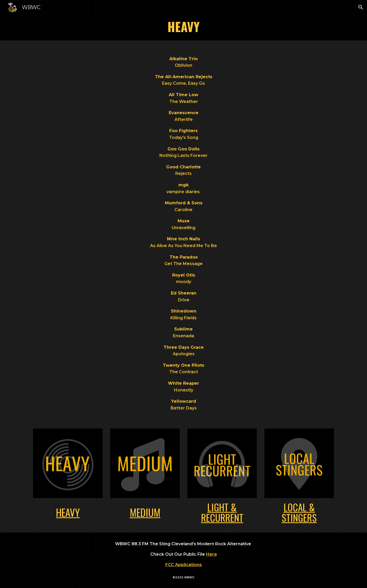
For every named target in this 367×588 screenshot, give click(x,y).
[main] (183, 27)
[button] (361, 7)
